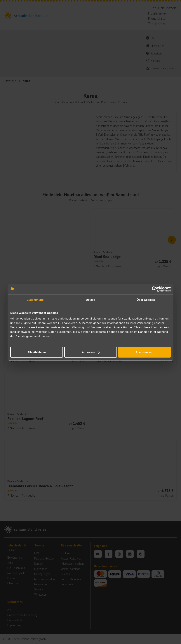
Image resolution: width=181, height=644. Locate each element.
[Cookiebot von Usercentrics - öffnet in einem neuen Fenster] (155, 289)
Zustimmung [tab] (35, 300)
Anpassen (91, 352)
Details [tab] (90, 300)
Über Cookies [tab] (146, 300)
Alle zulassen (144, 352)
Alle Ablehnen (37, 352)
